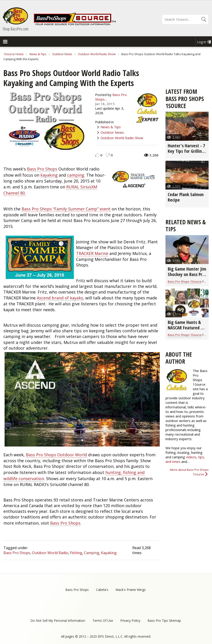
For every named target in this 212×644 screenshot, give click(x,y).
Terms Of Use (103, 621)
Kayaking (109, 553)
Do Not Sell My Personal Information (58, 621)
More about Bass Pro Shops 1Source (189, 472)
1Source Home (14, 54)
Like (97, 155)
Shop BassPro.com (15, 29)
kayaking (49, 175)
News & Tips (38, 54)
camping (76, 175)
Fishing (76, 553)
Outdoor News (62, 54)
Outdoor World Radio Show (97, 54)
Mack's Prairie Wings (131, 590)
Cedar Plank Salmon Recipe (186, 197)
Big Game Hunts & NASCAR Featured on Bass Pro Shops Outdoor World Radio (187, 330)
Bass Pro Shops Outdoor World (56, 455)
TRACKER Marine (92, 253)
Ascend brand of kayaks (60, 298)
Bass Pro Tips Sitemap (164, 621)
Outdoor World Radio (50, 553)
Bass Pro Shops (42, 169)
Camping (92, 553)
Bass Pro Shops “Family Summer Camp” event (66, 209)
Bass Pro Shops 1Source (185, 281)
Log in (202, 42)
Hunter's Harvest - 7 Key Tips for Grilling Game (186, 151)
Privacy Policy (130, 621)
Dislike (108, 155)
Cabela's (102, 590)
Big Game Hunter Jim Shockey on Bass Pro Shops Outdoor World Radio (187, 277)
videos (191, 457)
